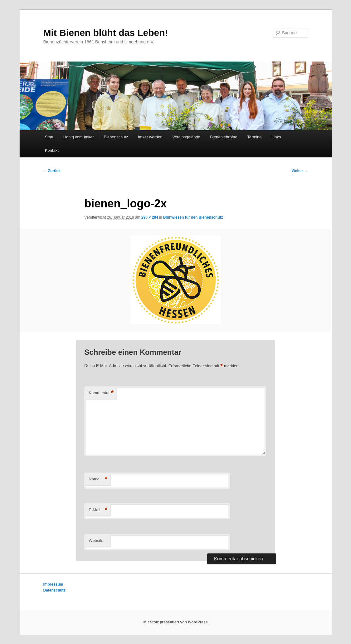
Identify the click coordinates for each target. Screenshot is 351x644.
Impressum (53, 584)
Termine (254, 137)
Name (98, 479)
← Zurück (52, 171)
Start (49, 137)
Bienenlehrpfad (224, 137)
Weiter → (300, 171)
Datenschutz (54, 590)
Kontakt (52, 150)
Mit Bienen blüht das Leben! (106, 33)
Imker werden (150, 137)
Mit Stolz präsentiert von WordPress (176, 622)
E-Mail (98, 510)
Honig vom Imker (79, 137)
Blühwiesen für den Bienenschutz (193, 217)
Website (96, 540)
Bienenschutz (116, 137)
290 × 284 (150, 217)
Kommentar (101, 393)
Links (276, 137)
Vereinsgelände (186, 137)
